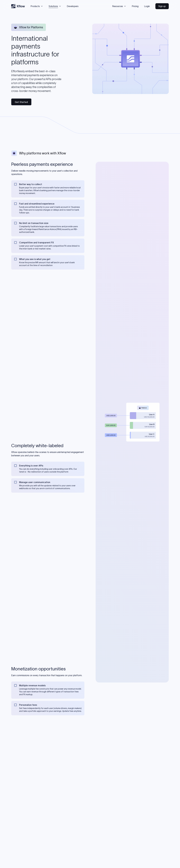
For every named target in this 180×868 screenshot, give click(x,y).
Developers (73, 6)
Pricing (135, 6)
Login (147, 6)
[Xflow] (18, 6)
